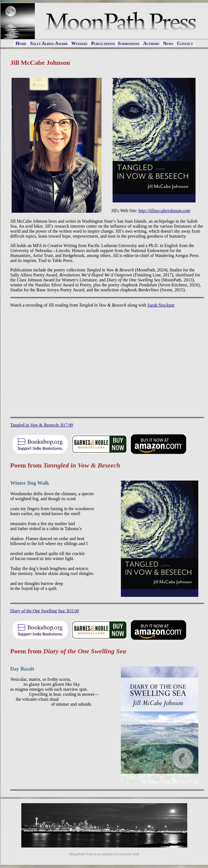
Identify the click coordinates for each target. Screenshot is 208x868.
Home (21, 43)
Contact (185, 43)
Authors (151, 43)
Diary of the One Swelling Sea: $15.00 (45, 611)
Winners (79, 43)
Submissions (129, 43)
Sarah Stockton (161, 305)
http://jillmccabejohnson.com (164, 211)
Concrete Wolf (129, 854)
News (168, 43)
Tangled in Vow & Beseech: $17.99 (42, 425)
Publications (103, 43)
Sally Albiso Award (49, 43)
